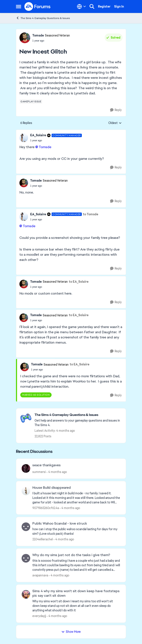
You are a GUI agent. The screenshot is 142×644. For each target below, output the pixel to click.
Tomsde (45, 147)
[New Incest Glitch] (56, 140)
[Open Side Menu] (19, 6)
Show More (71, 632)
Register (104, 6)
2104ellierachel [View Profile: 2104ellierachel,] (43, 539)
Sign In (119, 6)
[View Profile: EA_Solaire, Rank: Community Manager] (24, 138)
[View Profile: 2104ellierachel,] (26, 527)
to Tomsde (91, 214)
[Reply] (116, 110)
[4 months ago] (57, 472)
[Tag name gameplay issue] (31, 102)
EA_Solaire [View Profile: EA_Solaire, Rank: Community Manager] (38, 135)
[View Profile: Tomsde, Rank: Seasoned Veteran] (25, 38)
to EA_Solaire (79, 282)
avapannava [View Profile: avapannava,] (40, 575)
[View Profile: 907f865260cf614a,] (26, 491)
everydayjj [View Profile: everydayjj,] (39, 616)
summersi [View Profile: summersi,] (39, 472)
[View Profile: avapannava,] (26, 558)
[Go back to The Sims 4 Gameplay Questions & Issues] (78, 415)
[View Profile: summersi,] (26, 468)
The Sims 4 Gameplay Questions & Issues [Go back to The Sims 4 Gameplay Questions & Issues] (43, 18)
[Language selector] (81, 6)
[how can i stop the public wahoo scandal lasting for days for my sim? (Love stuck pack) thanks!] (76, 531)
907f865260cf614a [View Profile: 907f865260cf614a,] (46, 508)
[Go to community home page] (38, 6)
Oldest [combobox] (115, 123)
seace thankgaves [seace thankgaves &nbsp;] (47, 465)
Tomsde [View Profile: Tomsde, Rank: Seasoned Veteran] (38, 35)
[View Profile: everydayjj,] (26, 594)
